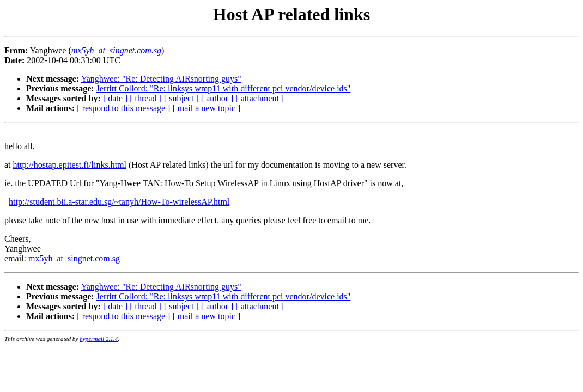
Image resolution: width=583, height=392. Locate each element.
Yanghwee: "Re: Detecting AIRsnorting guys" (161, 79)
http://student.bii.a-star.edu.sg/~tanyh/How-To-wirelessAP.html (119, 202)
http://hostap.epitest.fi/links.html (70, 165)
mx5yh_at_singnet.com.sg (74, 258)
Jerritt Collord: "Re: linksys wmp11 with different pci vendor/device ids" (224, 88)
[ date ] (115, 98)
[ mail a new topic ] (206, 108)
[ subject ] (181, 98)
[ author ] (217, 98)
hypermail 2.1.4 (99, 339)
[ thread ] (146, 98)
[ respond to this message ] (123, 108)
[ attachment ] (260, 98)
